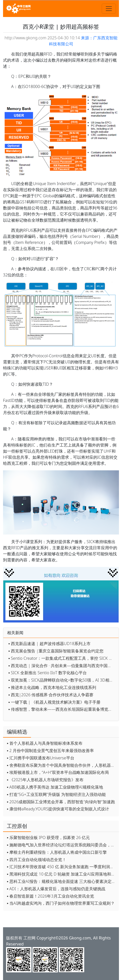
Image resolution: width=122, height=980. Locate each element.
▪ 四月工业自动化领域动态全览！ (37, 860)
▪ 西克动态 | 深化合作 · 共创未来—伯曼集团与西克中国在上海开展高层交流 (62, 666)
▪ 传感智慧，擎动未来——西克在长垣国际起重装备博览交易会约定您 (62, 709)
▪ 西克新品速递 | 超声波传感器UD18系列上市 (49, 644)
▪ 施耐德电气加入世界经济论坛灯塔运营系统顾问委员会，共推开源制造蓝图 (62, 845)
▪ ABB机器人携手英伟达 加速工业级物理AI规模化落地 (55, 787)
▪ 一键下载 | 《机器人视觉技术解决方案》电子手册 (54, 702)
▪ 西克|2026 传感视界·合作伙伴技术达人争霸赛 (51, 695)
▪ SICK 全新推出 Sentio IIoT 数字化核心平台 (48, 673)
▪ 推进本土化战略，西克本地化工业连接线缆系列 (52, 687)
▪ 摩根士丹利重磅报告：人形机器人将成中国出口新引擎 (57, 852)
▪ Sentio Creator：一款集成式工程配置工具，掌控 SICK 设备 (62, 658)
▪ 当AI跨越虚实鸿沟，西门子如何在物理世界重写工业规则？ (61, 903)
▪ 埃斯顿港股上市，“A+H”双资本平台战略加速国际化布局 (58, 772)
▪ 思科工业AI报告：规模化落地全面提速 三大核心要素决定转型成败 (62, 881)
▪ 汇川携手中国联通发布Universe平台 (41, 758)
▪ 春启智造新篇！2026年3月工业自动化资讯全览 (50, 896)
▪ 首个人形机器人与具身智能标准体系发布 (45, 743)
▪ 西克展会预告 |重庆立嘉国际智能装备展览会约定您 (56, 651)
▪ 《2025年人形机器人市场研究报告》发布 (45, 780)
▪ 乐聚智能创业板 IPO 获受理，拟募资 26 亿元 (48, 838)
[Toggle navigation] (109, 9)
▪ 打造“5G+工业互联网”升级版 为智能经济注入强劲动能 (56, 794)
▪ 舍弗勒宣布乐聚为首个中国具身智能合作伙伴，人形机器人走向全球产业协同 (62, 765)
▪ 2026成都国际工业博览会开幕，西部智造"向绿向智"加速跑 (61, 802)
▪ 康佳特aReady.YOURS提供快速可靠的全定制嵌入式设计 (58, 809)
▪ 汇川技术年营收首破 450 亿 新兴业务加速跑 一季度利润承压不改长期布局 (62, 867)
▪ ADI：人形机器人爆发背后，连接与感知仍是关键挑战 (56, 889)
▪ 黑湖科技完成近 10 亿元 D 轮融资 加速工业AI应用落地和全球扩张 (62, 874)
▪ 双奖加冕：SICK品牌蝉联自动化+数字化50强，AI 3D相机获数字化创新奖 (62, 680)
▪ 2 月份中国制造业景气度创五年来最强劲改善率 (50, 751)
